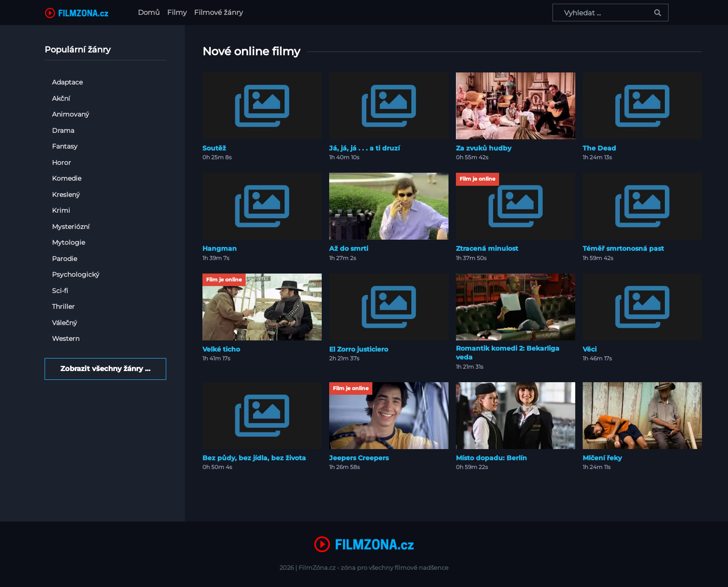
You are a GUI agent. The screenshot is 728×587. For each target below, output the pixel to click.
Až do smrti (349, 248)
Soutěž (214, 148)
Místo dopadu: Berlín (491, 458)
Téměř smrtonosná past (623, 248)
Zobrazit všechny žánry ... (105, 369)
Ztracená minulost (487, 248)
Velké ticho (221, 349)
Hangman (220, 248)
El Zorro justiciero (359, 349)
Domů (151, 12)
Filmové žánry (218, 12)
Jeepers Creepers (359, 458)
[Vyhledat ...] (611, 13)
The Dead (599, 148)
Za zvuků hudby (484, 148)
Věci (590, 349)
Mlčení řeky (602, 458)
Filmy (177, 12)
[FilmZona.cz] (77, 13)
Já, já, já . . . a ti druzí (364, 148)
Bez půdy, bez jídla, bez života (254, 458)
